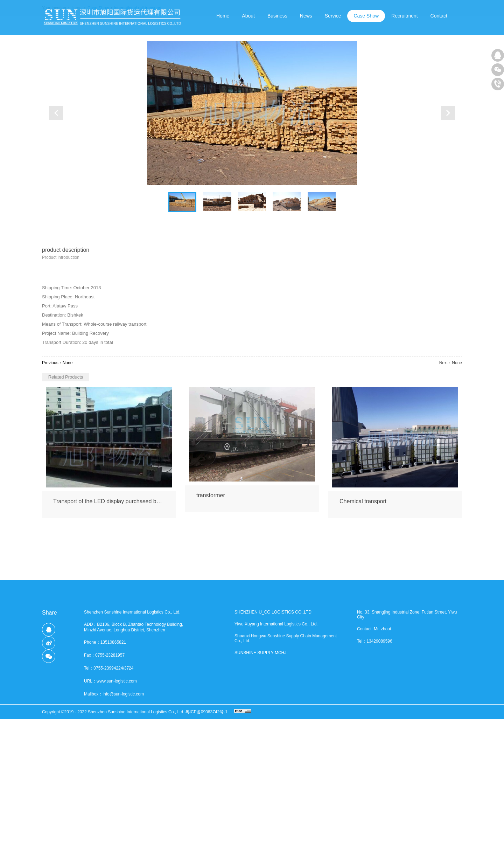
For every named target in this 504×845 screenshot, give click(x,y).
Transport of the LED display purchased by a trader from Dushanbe (136, 627)
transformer (211, 621)
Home (223, 16)
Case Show (98, 134)
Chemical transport (363, 627)
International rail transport (138, 134)
